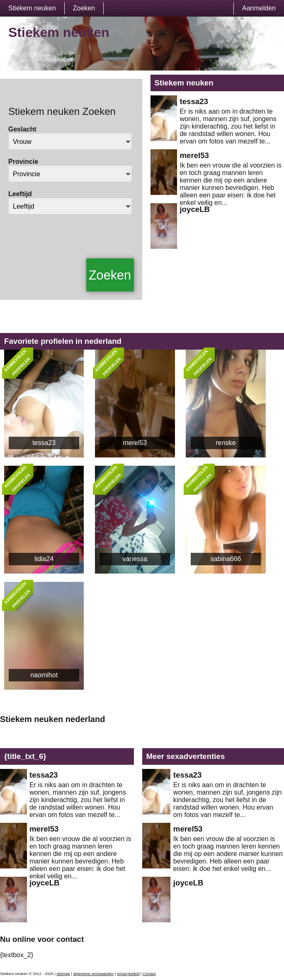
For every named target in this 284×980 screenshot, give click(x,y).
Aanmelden (259, 8)
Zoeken (84, 8)
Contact (149, 974)
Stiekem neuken (32, 8)
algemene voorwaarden (94, 974)
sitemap (63, 974)
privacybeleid (128, 974)
